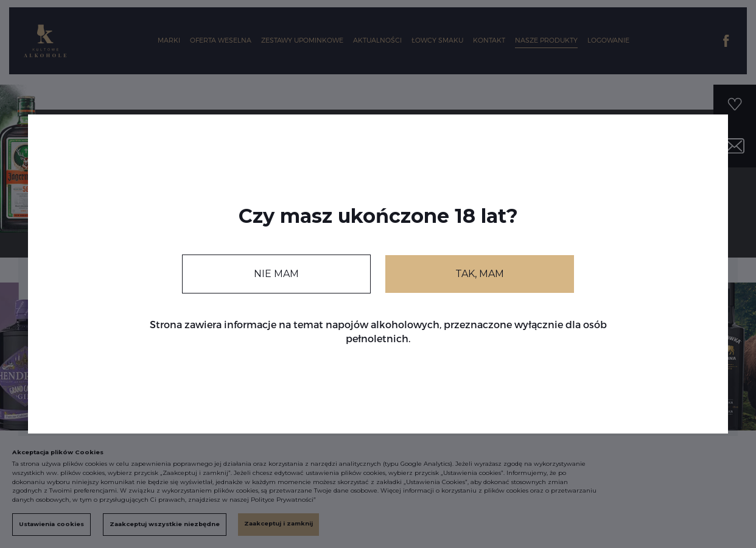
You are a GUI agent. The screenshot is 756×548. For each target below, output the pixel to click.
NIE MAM (276, 274)
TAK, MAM (480, 274)
